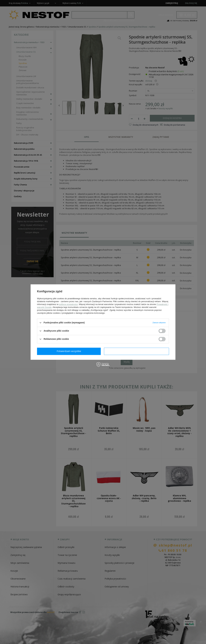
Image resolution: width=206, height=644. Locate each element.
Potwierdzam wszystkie (137, 351)
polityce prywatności (68, 304)
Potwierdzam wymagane (70, 351)
